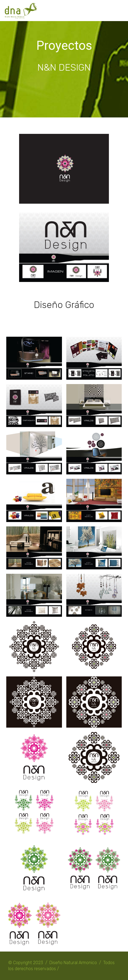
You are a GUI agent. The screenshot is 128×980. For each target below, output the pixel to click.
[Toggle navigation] (119, 9)
